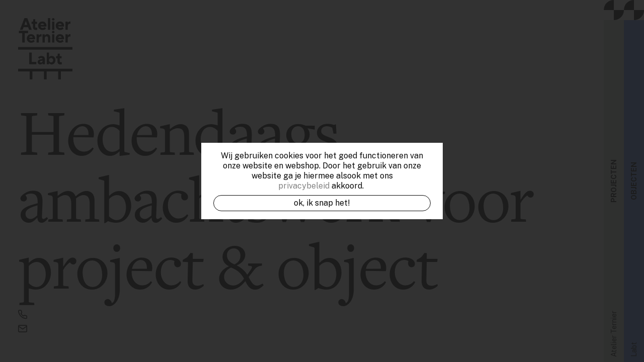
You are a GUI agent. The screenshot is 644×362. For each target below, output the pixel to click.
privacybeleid (304, 186)
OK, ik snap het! (322, 203)
